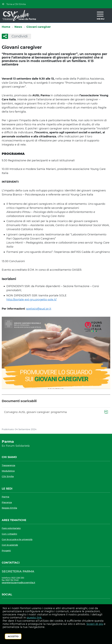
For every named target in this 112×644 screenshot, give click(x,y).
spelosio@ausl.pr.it (39, 309)
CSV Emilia (8, 476)
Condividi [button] (18, 36)
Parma (5, 497)
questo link (34, 618)
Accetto (13, 636)
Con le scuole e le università (17, 539)
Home (6, 27)
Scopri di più (95, 624)
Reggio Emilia (9, 508)
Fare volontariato (11, 528)
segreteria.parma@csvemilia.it (18, 583)
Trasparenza (8, 465)
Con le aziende (10, 545)
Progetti (6, 551)
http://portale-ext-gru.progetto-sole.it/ (32, 300)
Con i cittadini (9, 534)
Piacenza (7, 502)
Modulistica (8, 471)
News (18, 27)
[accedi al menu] (101, 15)
